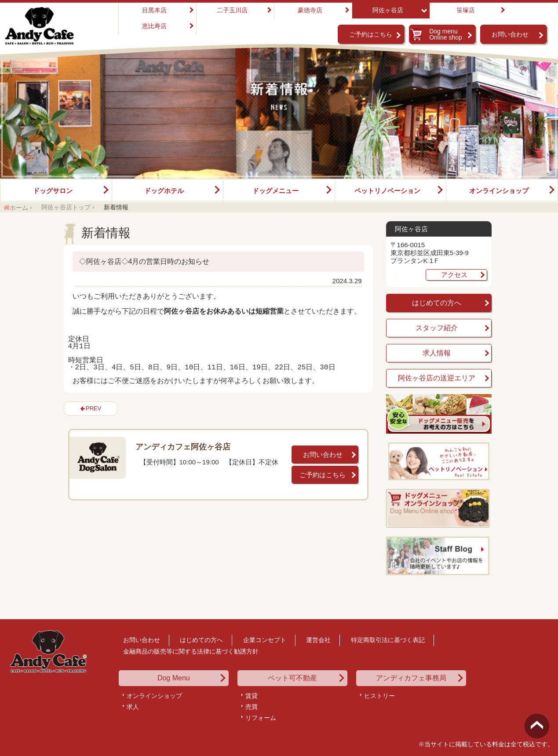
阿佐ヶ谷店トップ (66, 207)
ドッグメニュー (275, 191)
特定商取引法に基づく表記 (388, 640)
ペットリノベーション (387, 191)
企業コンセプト (265, 640)
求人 (133, 707)
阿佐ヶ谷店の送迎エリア (437, 378)
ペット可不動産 (292, 678)
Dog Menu (174, 678)
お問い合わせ (510, 34)
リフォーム (261, 718)
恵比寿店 (154, 26)
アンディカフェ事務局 (411, 678)
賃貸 (252, 696)
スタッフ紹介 (437, 328)
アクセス (454, 275)
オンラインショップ (499, 191)
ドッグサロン (53, 191)
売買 (252, 707)
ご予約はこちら (371, 34)
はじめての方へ (437, 303)
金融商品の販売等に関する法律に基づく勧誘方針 (191, 651)
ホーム (19, 208)
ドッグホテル (164, 191)
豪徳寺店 (310, 10)
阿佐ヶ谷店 (388, 10)
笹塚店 (466, 10)
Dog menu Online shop (446, 34)
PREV (93, 408)
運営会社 (318, 640)
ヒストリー (379, 696)
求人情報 (437, 353)
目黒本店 (154, 10)
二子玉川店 (232, 10)
